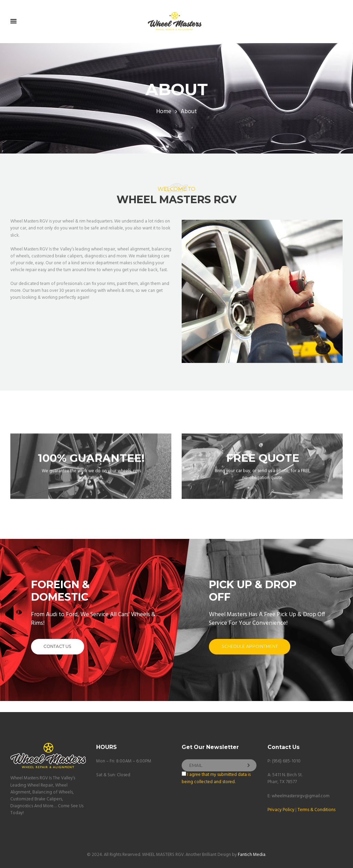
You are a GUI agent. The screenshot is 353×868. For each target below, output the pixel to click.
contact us (57, 646)
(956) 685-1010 (286, 761)
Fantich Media (252, 855)
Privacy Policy (281, 810)
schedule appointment (250, 646)
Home (164, 112)
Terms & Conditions (316, 810)
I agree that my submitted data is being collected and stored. (216, 778)
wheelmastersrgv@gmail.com (301, 796)
